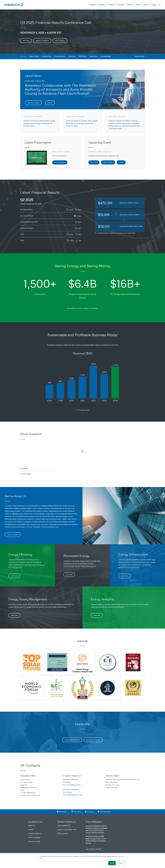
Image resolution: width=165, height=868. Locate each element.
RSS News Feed (105, 812)
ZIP (78, 241)
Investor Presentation (60, 156)
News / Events (34, 56)
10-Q (22, 234)
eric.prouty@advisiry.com (72, 785)
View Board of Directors (93, 740)
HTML (70, 210)
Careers (31, 829)
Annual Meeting (106, 56)
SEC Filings (83, 56)
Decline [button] (121, 863)
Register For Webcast (42, 41)
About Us (32, 826)
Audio (78, 216)
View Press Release (33, 103)
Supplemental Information (29, 222)
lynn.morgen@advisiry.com (72, 795)
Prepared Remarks (27, 228)
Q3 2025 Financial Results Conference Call (104, 156)
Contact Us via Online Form (67, 829)
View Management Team (72, 740)
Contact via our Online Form (30, 795)
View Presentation (60, 162)
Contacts (90, 812)
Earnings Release (26, 210)
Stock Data (72, 56)
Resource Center (34, 841)
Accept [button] (112, 863)
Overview (23, 56)
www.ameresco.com (52, 527)
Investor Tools (140, 56)
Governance (93, 56)
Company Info (46, 56)
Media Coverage (34, 837)
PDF (78, 210)
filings (134, 233)
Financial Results (60, 56)
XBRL (22, 240)
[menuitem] (146, 5)
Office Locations (63, 833)
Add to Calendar (60, 41)
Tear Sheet (77, 812)
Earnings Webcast (27, 216)
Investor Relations (35, 833)
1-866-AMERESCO (64, 826)
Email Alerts (63, 812)
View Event (26, 41)
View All (50, 103)
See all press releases (94, 849)
